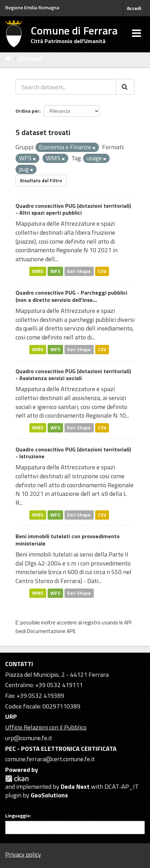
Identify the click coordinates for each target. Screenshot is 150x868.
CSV (102, 271)
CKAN (17, 779)
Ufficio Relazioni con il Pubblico (46, 727)
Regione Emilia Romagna (32, 7)
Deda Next (75, 787)
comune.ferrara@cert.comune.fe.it (50, 759)
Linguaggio (17, 816)
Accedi (134, 8)
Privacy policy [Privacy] (23, 854)
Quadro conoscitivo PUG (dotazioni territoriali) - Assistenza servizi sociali (73, 375)
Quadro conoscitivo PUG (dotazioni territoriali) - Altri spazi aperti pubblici (73, 209)
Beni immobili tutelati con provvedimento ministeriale (68, 540)
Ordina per (27, 111)
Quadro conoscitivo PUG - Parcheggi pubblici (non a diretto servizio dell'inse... (71, 296)
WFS (55, 271)
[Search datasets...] (66, 87)
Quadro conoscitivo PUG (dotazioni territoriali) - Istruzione (73, 453)
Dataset (31, 58)
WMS (38, 271)
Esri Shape (79, 271)
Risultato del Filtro (41, 180)
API (128, 622)
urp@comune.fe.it (29, 738)
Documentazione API (50, 631)
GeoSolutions (49, 795)
